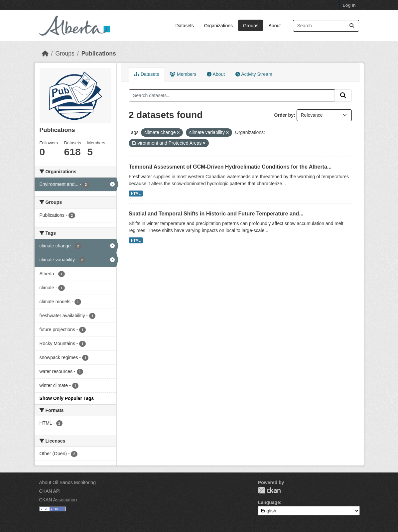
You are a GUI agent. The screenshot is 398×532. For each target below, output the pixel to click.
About (275, 26)
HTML (136, 194)
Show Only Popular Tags (67, 398)
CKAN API (50, 491)
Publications (99, 54)
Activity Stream (254, 74)
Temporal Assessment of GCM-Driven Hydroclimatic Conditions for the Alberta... (230, 167)
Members (183, 74)
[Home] (45, 54)
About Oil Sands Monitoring (67, 482)
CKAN (269, 490)
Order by (284, 115)
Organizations (218, 26)
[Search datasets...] (326, 26)
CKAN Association (58, 500)
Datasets (185, 26)
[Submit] (352, 26)
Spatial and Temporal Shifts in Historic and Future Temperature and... (216, 214)
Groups (251, 26)
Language (269, 502)
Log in (349, 5)
